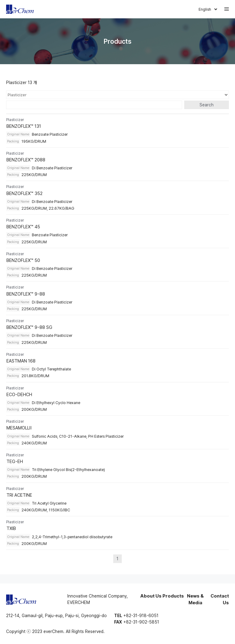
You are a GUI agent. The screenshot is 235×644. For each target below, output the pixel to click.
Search (207, 105)
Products (173, 596)
